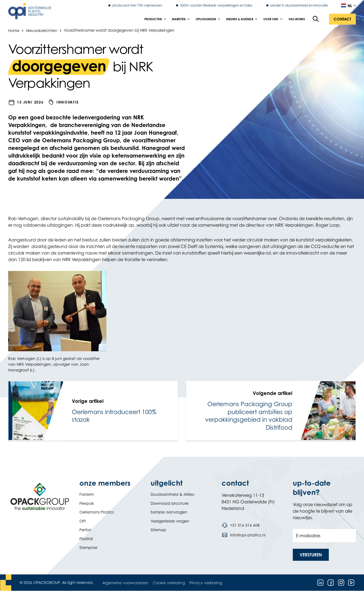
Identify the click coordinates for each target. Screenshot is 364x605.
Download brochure (170, 503)
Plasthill (86, 539)
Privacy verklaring (206, 583)
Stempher (88, 548)
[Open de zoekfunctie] (316, 19)
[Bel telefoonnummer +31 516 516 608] (240, 525)
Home (14, 30)
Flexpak (87, 503)
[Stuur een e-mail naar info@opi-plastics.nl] (243, 535)
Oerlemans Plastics (97, 512)
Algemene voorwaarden (125, 583)
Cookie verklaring (169, 583)
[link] (93, 411)
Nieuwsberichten (42, 30)
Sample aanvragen (169, 512)
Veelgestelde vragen (170, 521)
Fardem (87, 494)
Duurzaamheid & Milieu (173, 494)
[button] (342, 19)
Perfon (85, 530)
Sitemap (158, 530)
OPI (83, 521)
